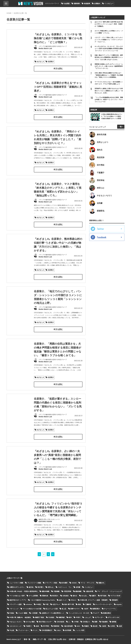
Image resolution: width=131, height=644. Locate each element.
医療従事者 (107, 613)
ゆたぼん (84, 596)
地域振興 (87, 4)
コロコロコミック (15, 626)
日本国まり (86, 622)
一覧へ (121, 127)
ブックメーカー (23, 630)
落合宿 (95, 626)
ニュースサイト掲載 (16, 583)
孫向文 (75, 596)
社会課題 (66, 4)
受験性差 (45, 596)
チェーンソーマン (110, 609)
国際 (96, 622)
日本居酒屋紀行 (47, 630)
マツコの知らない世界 (17, 596)
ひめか (59, 630)
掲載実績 (61, 617)
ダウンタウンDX (114, 617)
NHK (78, 626)
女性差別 (65, 596)
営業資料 (115, 600)
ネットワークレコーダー (104, 604)
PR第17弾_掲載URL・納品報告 (20, 617)
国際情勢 (77, 4)
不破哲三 (29, 626)
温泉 (37, 626)
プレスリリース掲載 (34, 583)
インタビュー (109, 4)
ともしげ (87, 617)
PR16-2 (73, 600)
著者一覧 (27, 639)
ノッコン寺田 (80, 630)
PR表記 (39, 604)
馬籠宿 (86, 626)
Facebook (102, 237)
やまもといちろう (15, 622)
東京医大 (55, 596)
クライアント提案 (15, 604)
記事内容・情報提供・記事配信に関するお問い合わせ (89, 639)
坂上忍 (64, 609)
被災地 (31, 587)
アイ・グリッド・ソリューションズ (109, 591)
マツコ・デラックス (87, 583)
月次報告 (51, 617)
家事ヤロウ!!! (75, 609)
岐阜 (70, 617)
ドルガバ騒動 (23, 613)
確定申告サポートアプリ (18, 600)
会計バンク (63, 600)
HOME (9, 13)
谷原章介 (51, 62)
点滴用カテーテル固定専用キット (53, 613)
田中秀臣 (46, 626)
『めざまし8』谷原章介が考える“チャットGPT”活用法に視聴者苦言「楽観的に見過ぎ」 (58, 92)
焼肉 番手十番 (69, 604)
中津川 (78, 617)
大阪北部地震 (68, 626)
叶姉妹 (12, 613)
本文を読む (58, 69)
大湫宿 (104, 626)
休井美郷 (68, 630)
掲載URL (102, 583)
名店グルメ (56, 604)
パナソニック (14, 609)
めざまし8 (40, 62)
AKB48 (74, 583)
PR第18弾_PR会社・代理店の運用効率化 (23, 591)
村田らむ (51, 587)
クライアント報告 (51, 583)
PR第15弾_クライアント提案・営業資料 (94, 600)
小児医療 (34, 613)
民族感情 (104, 622)
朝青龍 (114, 622)
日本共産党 (60, 622)
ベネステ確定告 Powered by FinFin (43, 600)
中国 (47, 604)
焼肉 (79, 604)
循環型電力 (96, 609)
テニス (35, 630)
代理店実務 (67, 591)
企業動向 (97, 4)
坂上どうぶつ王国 (51, 609)
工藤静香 (88, 604)
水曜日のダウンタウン (17, 587)
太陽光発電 (89, 591)
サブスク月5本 (115, 596)
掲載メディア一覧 (39, 639)
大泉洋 (86, 609)
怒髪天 (94, 596)
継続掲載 (78, 591)
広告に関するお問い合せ (57, 639)
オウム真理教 (33, 596)
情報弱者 (56, 626)
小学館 (76, 622)
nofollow (29, 604)
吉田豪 (78, 587)
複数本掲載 (45, 591)
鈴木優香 (64, 583)
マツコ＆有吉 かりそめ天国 (32, 609)
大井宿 (112, 626)
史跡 (120, 626)
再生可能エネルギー (46, 622)
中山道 (12, 630)
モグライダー (99, 617)
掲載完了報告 (40, 617)
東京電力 (40, 587)
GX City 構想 (30, 622)
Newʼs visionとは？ (14, 639)
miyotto (119, 604)
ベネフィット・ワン (65, 587)
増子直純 (103, 596)
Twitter (101, 229)
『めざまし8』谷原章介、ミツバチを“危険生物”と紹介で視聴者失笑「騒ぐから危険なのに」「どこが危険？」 (58, 38)
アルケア (96, 613)
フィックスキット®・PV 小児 (79, 613)
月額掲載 (56, 591)
